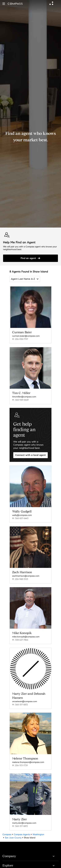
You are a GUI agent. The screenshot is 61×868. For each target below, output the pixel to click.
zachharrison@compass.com (26, 576)
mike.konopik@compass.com (26, 637)
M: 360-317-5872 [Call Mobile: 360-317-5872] (20, 705)
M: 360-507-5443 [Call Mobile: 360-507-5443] (20, 518)
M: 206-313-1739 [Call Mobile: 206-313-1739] (20, 765)
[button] (4, 4)
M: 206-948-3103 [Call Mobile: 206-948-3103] (20, 579)
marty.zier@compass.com (24, 823)
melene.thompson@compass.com (28, 762)
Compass (7, 834)
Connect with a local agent (30, 455)
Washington (38, 834)
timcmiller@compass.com (24, 397)
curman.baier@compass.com (26, 336)
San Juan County (13, 838)
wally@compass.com (22, 515)
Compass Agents (22, 834)
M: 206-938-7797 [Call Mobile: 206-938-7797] (20, 339)
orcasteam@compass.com (25, 701)
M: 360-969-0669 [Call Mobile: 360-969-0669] (20, 400)
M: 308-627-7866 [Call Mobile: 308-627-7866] (20, 640)
